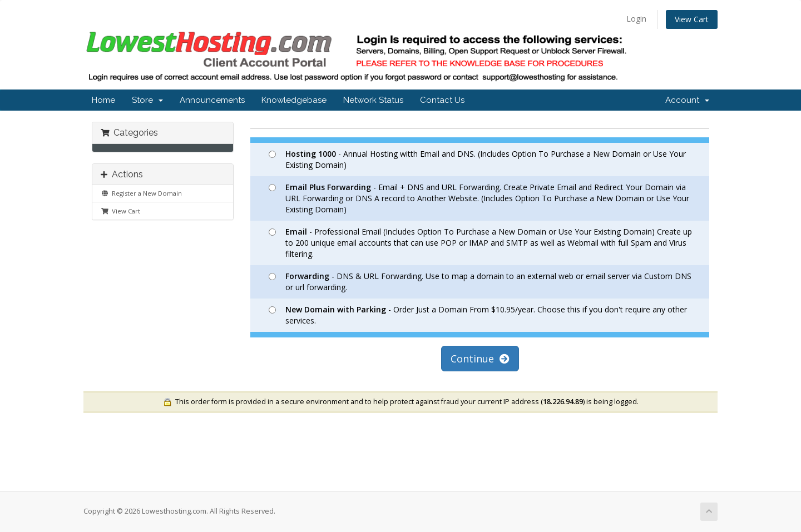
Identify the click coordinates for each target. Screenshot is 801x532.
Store (147, 100)
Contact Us (442, 100)
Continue (480, 359)
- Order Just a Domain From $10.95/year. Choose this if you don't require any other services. (478, 315)
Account (687, 100)
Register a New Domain (141, 193)
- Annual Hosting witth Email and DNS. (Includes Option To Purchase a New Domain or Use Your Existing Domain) (477, 159)
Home (103, 100)
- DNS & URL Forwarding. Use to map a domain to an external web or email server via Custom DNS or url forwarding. (480, 282)
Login (636, 19)
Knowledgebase (294, 100)
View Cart (692, 19)
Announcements (212, 100)
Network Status (373, 100)
